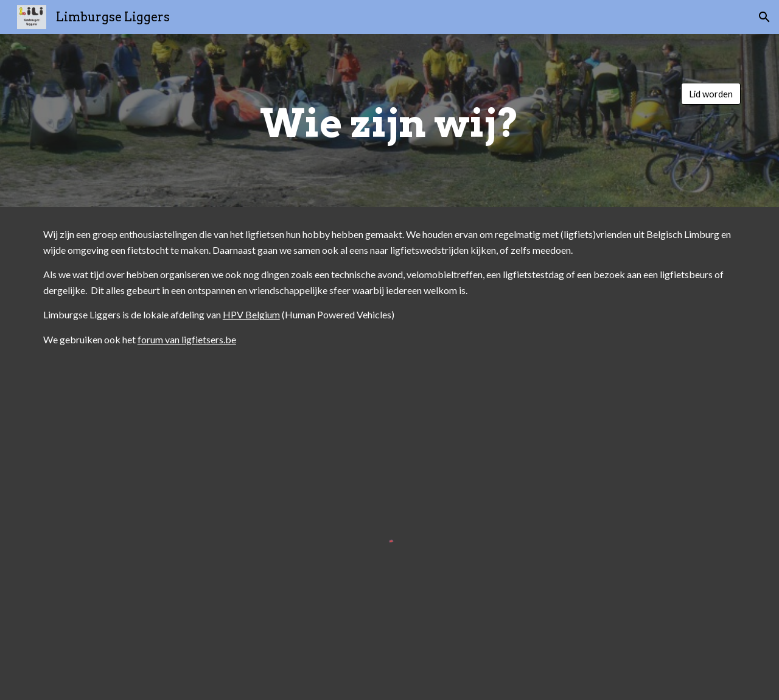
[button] (764, 17)
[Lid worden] (711, 94)
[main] (389, 121)
